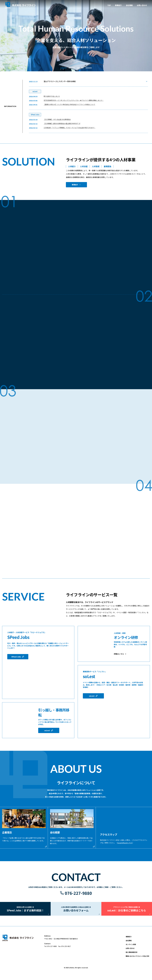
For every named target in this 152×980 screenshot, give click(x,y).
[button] (63, 68)
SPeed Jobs (16, 657)
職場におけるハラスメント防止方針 (137, 959)
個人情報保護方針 (132, 955)
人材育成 (96, 166)
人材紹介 (72, 166)
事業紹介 (75, 185)
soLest (47, 730)
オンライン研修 (131, 947)
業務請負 (108, 166)
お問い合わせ (130, 951)
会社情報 (129, 5)
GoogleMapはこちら (125, 843)
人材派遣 (84, 166)
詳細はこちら (119, 654)
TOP (109, 5)
